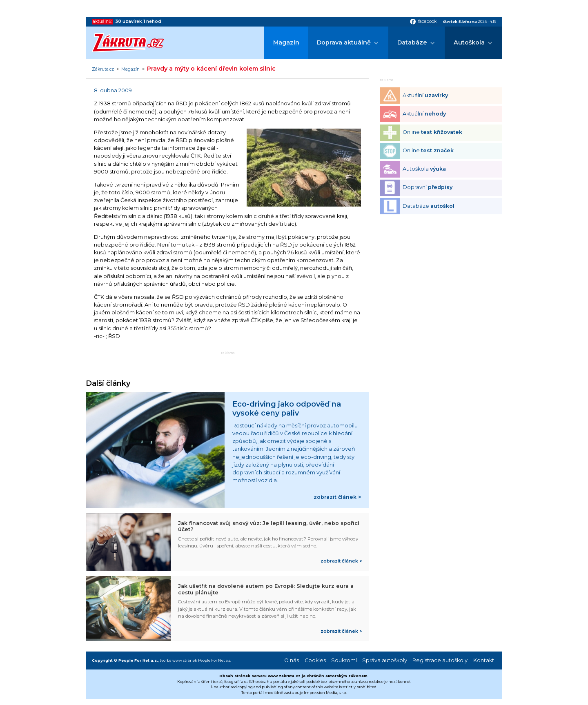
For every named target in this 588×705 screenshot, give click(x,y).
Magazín (286, 42)
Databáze (412, 42)
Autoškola (469, 42)
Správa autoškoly (385, 660)
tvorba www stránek (178, 660)
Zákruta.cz (103, 69)
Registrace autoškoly (440, 660)
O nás (292, 660)
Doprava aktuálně (344, 42)
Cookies (315, 660)
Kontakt (484, 660)
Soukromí (344, 660)
